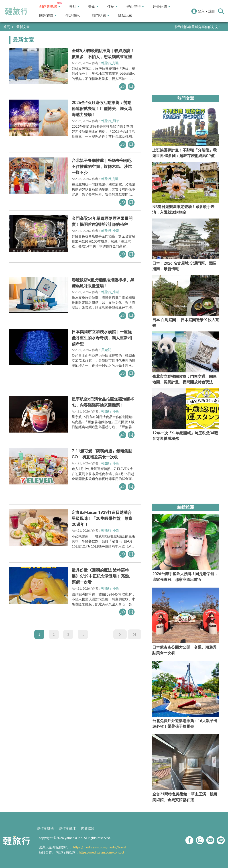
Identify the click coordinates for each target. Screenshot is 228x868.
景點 (74, 7)
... (83, 634)
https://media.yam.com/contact (102, 852)
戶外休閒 (161, 7)
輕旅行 (16, 11)
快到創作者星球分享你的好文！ (198, 27)
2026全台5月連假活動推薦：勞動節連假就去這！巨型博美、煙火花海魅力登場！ (102, 108)
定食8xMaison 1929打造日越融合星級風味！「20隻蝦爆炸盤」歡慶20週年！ (102, 518)
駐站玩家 (125, 15)
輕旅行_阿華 (110, 121)
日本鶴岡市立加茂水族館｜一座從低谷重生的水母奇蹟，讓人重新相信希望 (102, 338)
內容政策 (88, 828)
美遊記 (106, 350)
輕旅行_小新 (110, 231)
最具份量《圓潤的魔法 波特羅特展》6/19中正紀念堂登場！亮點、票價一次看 (102, 576)
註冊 (212, 11)
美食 (93, 7)
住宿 (112, 7)
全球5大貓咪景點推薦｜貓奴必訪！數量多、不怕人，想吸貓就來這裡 (103, 54)
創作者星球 (50, 7)
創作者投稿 (45, 828)
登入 (201, 11)
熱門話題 (100, 15)
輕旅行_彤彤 (110, 63)
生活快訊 (73, 15)
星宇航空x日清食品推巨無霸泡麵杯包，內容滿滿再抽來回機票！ (103, 402)
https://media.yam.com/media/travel (100, 847)
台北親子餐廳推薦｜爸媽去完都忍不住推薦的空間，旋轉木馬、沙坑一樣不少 (102, 166)
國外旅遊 (48, 15)
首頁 (6, 27)
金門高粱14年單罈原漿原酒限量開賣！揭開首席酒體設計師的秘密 (102, 221)
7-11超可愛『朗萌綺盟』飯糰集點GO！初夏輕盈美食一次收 (102, 454)
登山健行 (135, 7)
